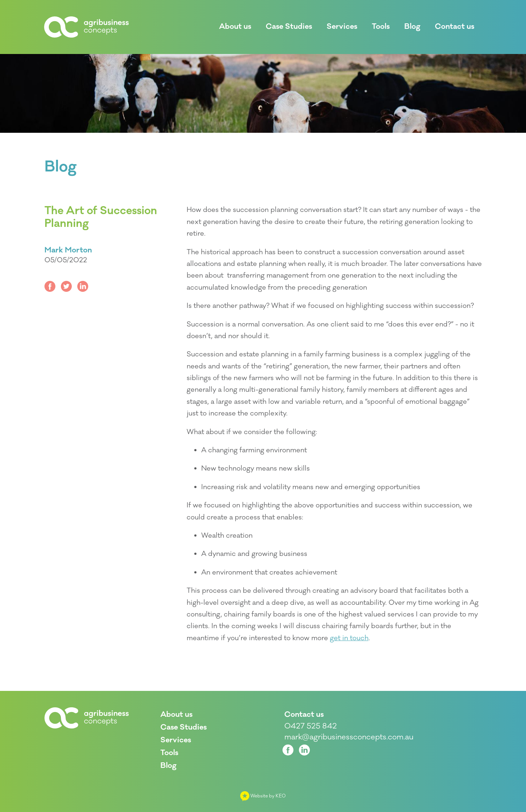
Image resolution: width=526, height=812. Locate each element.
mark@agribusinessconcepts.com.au (349, 738)
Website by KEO (263, 796)
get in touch (349, 638)
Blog (61, 167)
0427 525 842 (311, 727)
